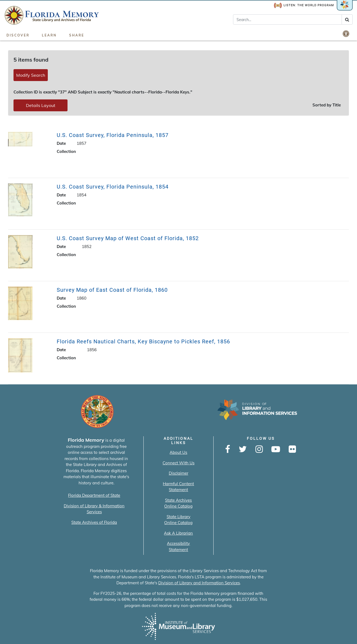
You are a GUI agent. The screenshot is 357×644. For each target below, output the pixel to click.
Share (77, 35)
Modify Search (31, 75)
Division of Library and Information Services (199, 583)
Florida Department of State (94, 495)
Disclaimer (178, 473)
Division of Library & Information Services (94, 509)
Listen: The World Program (304, 6)
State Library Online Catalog (178, 520)
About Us (178, 452)
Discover (18, 35)
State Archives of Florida (94, 522)
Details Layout (41, 105)
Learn (49, 35)
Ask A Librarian (178, 533)
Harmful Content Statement (178, 487)
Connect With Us (178, 463)
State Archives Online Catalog (178, 503)
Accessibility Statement (178, 546)
